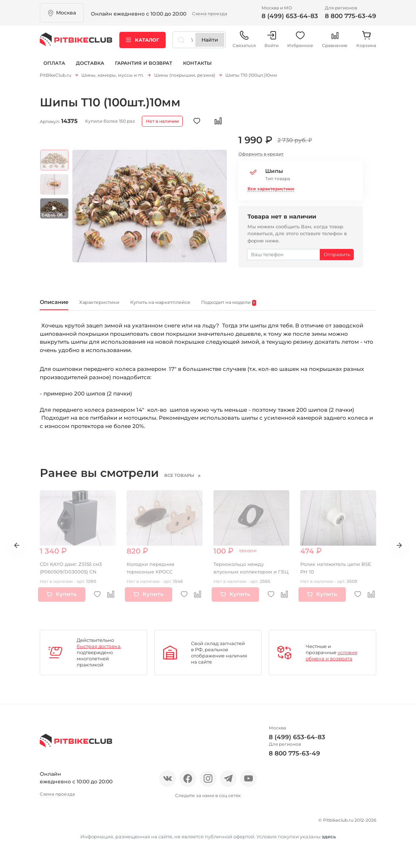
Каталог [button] (143, 43)
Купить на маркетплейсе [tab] (200, 306)
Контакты (197, 68)
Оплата (54, 68)
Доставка (90, 68)
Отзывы (75, 823)
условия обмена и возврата (332, 660)
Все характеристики (271, 191)
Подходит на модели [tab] (292, 306)
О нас (48, 823)
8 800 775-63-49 (351, 16)
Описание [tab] (60, 305)
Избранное (300, 43)
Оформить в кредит (261, 156)
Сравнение (335, 43)
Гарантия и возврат (144, 68)
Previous (89, 211)
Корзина (366, 43)
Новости (108, 823)
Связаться (244, 43)
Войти (271, 43)
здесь (329, 851)
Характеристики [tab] (118, 306)
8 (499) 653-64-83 (290, 16)
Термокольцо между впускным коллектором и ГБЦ (248, 576)
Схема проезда (210, 14)
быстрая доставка (99, 651)
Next (211, 211)
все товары (189, 480)
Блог (135, 823)
